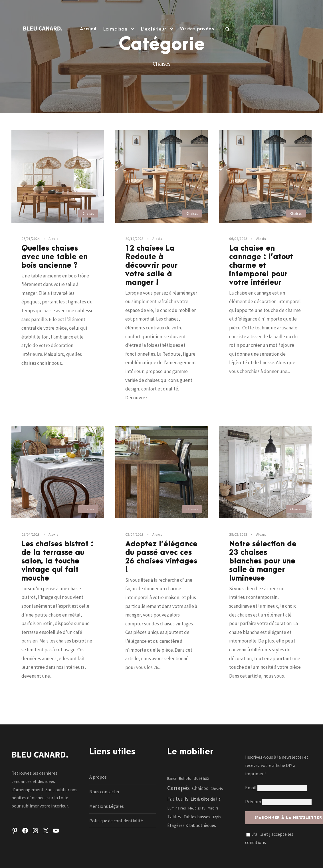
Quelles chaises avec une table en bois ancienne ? (54, 257)
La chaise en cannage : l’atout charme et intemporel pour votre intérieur (261, 265)
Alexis (53, 239)
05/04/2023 (31, 534)
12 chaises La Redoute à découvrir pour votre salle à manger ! (151, 265)
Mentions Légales (107, 806)
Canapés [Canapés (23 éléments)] (178, 788)
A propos (98, 777)
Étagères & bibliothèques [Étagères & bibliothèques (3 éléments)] (192, 825)
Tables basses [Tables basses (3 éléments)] (197, 817)
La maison (115, 29)
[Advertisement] (161, 92)
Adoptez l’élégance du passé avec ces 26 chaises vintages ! (161, 557)
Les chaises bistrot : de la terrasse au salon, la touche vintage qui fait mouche (57, 561)
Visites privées (197, 29)
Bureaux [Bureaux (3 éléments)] (201, 778)
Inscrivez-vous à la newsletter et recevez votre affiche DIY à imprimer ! (277, 765)
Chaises (88, 213)
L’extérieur (154, 29)
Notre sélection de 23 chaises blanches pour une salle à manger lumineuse (263, 561)
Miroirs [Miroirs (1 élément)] (213, 808)
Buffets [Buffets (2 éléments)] (185, 778)
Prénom (253, 801)
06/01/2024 (31, 239)
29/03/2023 (238, 534)
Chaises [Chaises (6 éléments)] (200, 788)
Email (276, 788)
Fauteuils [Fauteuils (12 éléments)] (178, 799)
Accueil (88, 29)
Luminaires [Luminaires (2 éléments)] (177, 808)
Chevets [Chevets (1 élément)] (217, 789)
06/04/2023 (238, 239)
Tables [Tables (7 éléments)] (174, 816)
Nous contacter (104, 792)
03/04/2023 (134, 534)
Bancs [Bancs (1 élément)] (172, 779)
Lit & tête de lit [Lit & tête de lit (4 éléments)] (206, 799)
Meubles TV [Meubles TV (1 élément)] (197, 808)
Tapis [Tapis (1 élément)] (217, 817)
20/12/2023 (134, 239)
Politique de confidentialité (116, 821)
